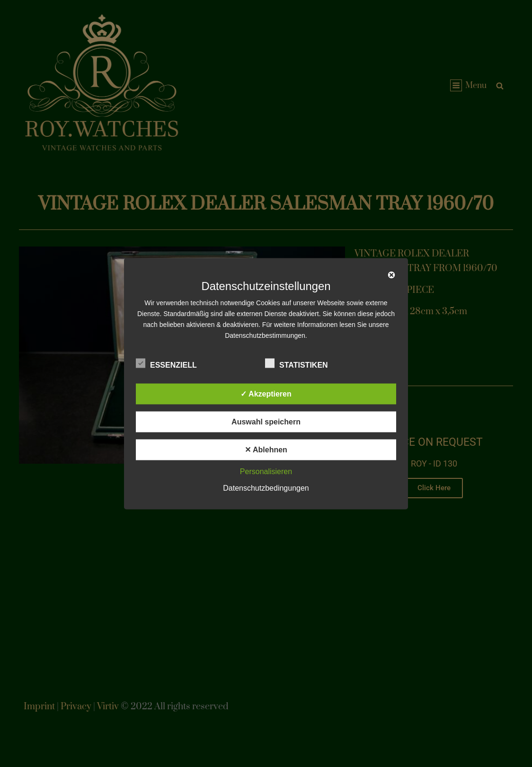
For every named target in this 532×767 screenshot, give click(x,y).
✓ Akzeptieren (266, 393)
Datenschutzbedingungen (266, 488)
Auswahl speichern (266, 421)
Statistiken (297, 363)
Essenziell (166, 363)
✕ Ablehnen (266, 449)
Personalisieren (266, 471)
